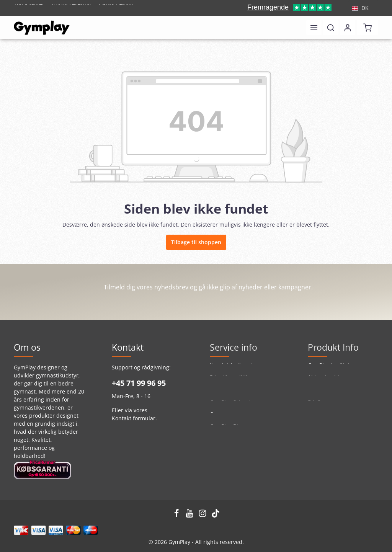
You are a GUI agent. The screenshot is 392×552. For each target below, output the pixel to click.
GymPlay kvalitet (329, 369)
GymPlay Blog (227, 430)
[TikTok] (216, 515)
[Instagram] (203, 515)
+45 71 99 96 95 (139, 383)
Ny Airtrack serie (329, 394)
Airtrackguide (325, 381)
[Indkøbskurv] (367, 28)
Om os (218, 418)
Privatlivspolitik (229, 381)
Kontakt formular (134, 418)
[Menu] (314, 28)
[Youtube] (190, 515)
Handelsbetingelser (235, 369)
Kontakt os (223, 394)
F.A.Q (314, 406)
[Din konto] (348, 28)
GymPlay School (230, 406)
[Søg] (331, 28)
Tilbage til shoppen (196, 242)
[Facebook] (177, 515)
